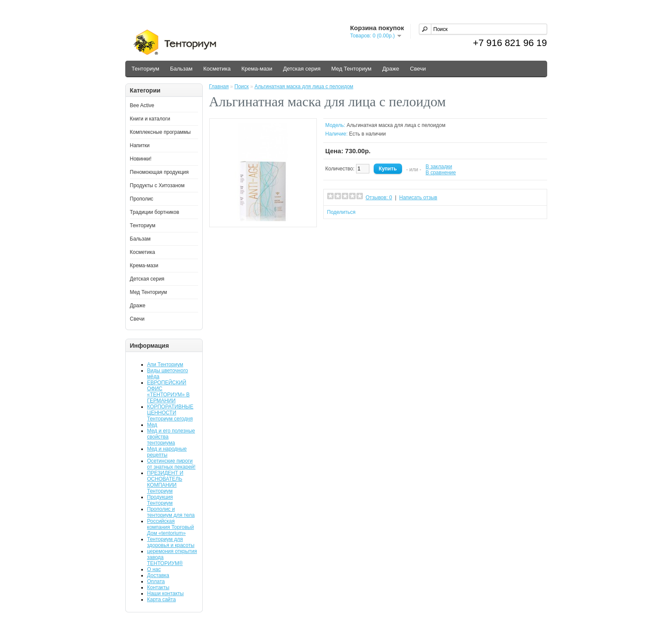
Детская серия (302, 69)
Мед (152, 425)
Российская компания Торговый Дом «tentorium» (171, 527)
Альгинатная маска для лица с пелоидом (304, 87)
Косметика (217, 69)
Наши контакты (166, 593)
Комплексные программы (160, 132)
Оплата (156, 581)
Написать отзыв (418, 198)
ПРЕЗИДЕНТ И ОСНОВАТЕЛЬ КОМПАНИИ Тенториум (165, 482)
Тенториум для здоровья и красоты (171, 542)
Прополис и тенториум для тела (171, 512)
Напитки (140, 145)
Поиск (242, 87)
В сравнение (441, 173)
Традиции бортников (155, 212)
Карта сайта (162, 599)
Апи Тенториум (165, 365)
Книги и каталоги (150, 119)
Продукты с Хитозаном (157, 185)
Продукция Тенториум (160, 500)
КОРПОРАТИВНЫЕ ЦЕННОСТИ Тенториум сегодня (170, 413)
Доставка (158, 575)
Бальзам (181, 69)
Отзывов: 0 (379, 198)
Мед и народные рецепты (167, 452)
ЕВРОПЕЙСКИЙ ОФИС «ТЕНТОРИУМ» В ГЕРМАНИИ (169, 392)
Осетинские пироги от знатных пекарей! (172, 464)
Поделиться (341, 212)
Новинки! (141, 159)
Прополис (142, 199)
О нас (154, 569)
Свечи (418, 69)
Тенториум (146, 69)
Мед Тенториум (351, 69)
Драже (391, 69)
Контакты (158, 587)
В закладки (439, 167)
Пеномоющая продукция (159, 172)
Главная (219, 87)
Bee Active (142, 105)
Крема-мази (257, 69)
